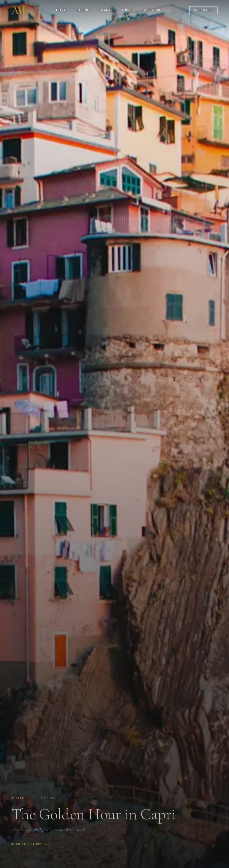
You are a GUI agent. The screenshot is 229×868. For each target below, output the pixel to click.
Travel (62, 10)
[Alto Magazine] (19, 10)
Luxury (128, 10)
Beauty (106, 10)
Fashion (84, 10)
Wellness (152, 10)
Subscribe (203, 10)
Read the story (30, 846)
